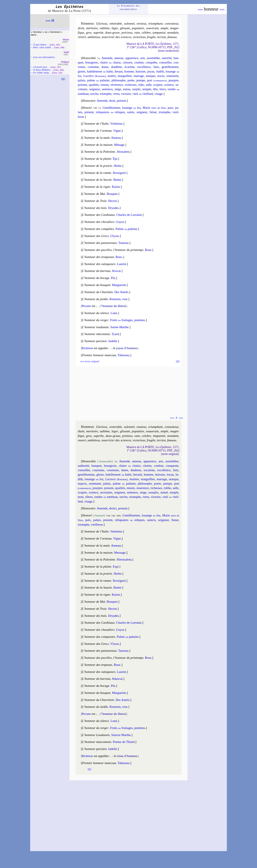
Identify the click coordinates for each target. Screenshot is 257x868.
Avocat (116, 271)
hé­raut (119, 71)
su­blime (105, 28)
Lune (114, 313)
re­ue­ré (82, 440)
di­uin (81, 431)
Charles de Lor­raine (129, 215)
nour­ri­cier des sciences (116, 37)
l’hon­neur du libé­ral (113, 306)
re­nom (105, 85)
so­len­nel (129, 24)
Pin (113, 278)
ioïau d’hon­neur (127, 756)
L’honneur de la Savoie (97, 180)
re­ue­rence (143, 488)
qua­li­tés (94, 85)
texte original (90, 361)
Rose (148, 250)
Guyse (120, 222)
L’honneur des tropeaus (97, 665)
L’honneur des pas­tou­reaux (99, 243)
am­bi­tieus (94, 440)
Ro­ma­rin (115, 299)
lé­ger (115, 28)
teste (81, 497)
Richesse (87, 348)
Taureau (123, 243)
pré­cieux (127, 33)
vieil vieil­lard (143, 94)
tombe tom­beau (106, 497)
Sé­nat (153, 112)
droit (112, 101)
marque (150, 76)
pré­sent (82, 85)
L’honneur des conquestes (99, 637)
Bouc (119, 257)
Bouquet (112, 194)
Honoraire (89, 101)
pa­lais (82, 80)
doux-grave (113, 33)
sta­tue (127, 89)
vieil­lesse (97, 525)
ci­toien (147, 466)
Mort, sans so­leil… (43, 47)
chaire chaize (130, 466)
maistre (134, 479)
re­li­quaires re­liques (110, 112)
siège (118, 89)
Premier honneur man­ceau (99, 763)
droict (113, 508)
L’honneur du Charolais (98, 292)
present (123, 508)
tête (155, 89)
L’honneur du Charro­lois (98, 700)
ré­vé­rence (117, 85)
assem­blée (153, 58)
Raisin (116, 187)
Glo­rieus (102, 427)
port (157, 80)
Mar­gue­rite (119, 285)
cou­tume (93, 67)
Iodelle (113, 749)
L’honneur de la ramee (97, 581)
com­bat (139, 62)
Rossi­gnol (119, 173)
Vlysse (115, 644)
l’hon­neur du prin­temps (128, 250)
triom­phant (156, 24)
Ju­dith (160, 71)
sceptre (158, 85)
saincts (151, 520)
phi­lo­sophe (118, 80)
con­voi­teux (171, 24)
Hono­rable (89, 58)
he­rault (138, 475)
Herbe (118, 166)
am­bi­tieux (94, 37)
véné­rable (116, 24)
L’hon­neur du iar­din (95, 707)
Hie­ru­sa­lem (124, 559)
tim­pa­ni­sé (159, 436)
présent (121, 101)
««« (200, 9)
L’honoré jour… (41, 67)
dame (105, 67)
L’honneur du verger (95, 320)
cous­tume (113, 470)
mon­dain (173, 33)
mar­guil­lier (125, 76)
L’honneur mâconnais (96, 334)
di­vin (81, 28)
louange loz (94, 479)
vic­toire (126, 94)
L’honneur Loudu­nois (96, 735)
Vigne (117, 131)
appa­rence (132, 58)
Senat (175, 520)
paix (170, 108)
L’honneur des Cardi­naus (98, 623)
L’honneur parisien (94, 341)
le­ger (115, 431)
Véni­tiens (116, 124)
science (169, 85)
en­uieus (141, 427)
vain (137, 33)
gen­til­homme (170, 67)
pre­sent (109, 488)
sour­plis (153, 492)
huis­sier (141, 71)
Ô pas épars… (41, 45)
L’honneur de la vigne (96, 187)
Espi (116, 567)
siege (143, 492)
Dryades (114, 208)
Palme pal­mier (126, 229)
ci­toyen (127, 62)
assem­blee (172, 461)
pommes (140, 320)
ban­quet (97, 466)
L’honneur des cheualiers (98, 630)
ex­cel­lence (164, 470)
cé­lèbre (146, 33)
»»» (222, 9)
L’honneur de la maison (97, 145)
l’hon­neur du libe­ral (113, 714)
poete (158, 484)
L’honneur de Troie (94, 201)
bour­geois (92, 62)
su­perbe (98, 33)
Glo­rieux (102, 24)
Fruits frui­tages (121, 320)
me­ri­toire (92, 431)
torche (94, 94)
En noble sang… (42, 73)
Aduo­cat (117, 679)
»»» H (50, 20)
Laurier (122, 264)
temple (147, 89)
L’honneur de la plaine (97, 159)
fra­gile (151, 37)
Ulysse (115, 236)
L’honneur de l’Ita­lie (95, 124)
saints (131, 112)
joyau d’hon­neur (127, 348)
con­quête (151, 62)
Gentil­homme (111, 108)
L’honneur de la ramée (97, 173)
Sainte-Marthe (119, 327)
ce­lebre (146, 436)
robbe (167, 488)
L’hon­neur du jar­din (95, 299)
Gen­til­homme (131, 515)
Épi (115, 159)
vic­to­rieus (139, 440)
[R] (63, 79)
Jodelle (113, 341)
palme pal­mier (98, 80)
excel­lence (144, 67)
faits (156, 67)
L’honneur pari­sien (94, 749)
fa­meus (172, 440)
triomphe (106, 94)
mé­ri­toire (92, 28)
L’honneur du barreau (96, 271)
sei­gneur (94, 89)
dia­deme (136, 470)
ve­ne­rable (116, 427)
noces (161, 76)
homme (129, 71)
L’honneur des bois (94, 208)
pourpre (173, 80)
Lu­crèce (95, 76)
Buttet (117, 180)
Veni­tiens (116, 531)
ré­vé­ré (82, 37)
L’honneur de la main (96, 138)
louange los (131, 108)
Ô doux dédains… (43, 70)
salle (149, 85)
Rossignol (119, 581)
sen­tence (107, 89)
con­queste (172, 466)
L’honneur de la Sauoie (97, 587)
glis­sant (125, 28)
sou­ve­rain (152, 28)
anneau (119, 58)
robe (141, 85)
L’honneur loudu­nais (95, 327)
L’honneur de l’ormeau (97, 131)
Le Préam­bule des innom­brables (129, 7)
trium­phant (155, 427)
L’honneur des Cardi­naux (98, 215)
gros (89, 33)
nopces (82, 484)
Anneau (116, 138)
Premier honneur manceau (99, 355)
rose (125, 299)
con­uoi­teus (171, 427)
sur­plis (136, 89)
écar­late (129, 67)
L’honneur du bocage (96, 278)
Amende (107, 58)
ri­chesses (131, 85)
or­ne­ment (172, 76)
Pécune (86, 306)
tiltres (89, 497)
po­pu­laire (138, 28)
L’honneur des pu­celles (97, 250)
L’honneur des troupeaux (98, 257)
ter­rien (162, 37)
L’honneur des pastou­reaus (99, 651)
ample (164, 28)
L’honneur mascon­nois (97, 742)
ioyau (170, 475)
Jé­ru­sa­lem (123, 152)
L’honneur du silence (96, 313)
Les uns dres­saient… (45, 57)
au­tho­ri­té (84, 466)
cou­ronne (98, 470)
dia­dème (117, 67)
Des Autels (121, 292)
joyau (151, 71)
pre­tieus (127, 436)
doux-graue (113, 436)
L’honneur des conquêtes (98, 229)
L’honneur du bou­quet (96, 285)
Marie (154, 108)
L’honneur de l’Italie (95, 531)
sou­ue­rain (152, 431)
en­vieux (142, 24)
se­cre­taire (106, 492)
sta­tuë (164, 492)
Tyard (115, 334)
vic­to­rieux (139, 37)
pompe (141, 80)
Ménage (119, 145)
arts (142, 58)
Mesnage (120, 553)
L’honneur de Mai (94, 194)
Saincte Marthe (121, 735)
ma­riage (139, 76)
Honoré (87, 108)
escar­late (149, 470)
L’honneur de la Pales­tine (99, 152)
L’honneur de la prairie (97, 166)
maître (112, 76)
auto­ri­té (167, 58)
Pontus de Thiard (124, 742)
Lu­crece (117, 479)
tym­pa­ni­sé (159, 33)
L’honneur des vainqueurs (99, 264)
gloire (82, 71)
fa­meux (172, 37)
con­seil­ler (165, 62)
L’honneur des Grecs (95, 236)
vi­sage (159, 94)
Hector (112, 201)
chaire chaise (110, 62)
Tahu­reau (124, 355)
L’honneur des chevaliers (98, 222)
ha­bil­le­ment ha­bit (100, 71)
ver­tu (116, 94)
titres (163, 89)
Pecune (86, 714)
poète (131, 80)
